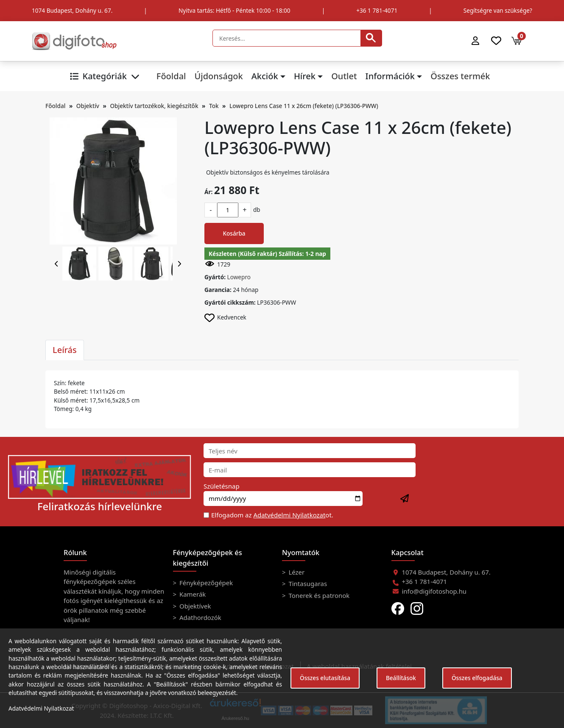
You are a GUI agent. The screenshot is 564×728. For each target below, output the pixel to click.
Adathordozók (200, 617)
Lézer (296, 572)
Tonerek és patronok (318, 595)
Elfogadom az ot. (272, 515)
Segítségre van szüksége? (498, 10)
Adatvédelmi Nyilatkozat (289, 515)
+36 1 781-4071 (377, 10)
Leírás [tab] (65, 350)
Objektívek (194, 606)
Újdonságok (218, 76)
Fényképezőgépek (205, 583)
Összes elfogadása (477, 678)
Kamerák (192, 594)
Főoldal (171, 76)
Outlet (344, 76)
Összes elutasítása (325, 678)
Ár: (208, 192)
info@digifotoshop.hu (434, 591)
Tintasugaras (307, 584)
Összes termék (460, 76)
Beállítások (401, 678)
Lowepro (239, 277)
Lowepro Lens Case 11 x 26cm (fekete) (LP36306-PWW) (304, 106)
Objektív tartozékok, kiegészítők (154, 106)
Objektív (88, 106)
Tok (214, 106)
